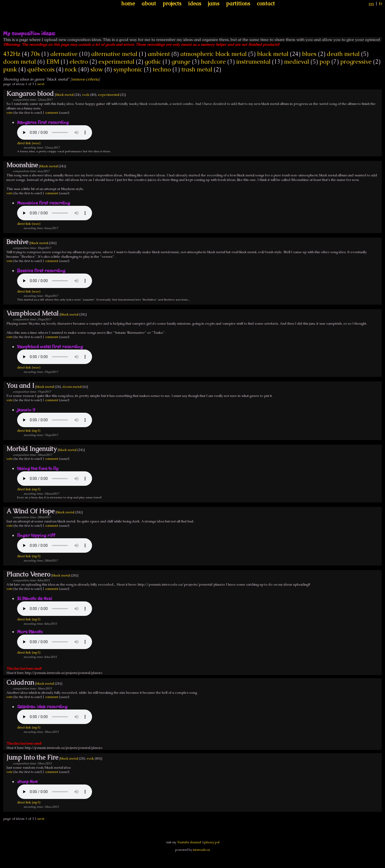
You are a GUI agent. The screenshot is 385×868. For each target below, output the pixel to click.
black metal (273, 54)
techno (162, 69)
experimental (116, 62)
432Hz (12, 54)
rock (71, 69)
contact (266, 3)
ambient (159, 54)
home (128, 3)
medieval (297, 62)
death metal (343, 54)
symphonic (128, 69)
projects (172, 3)
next (41, 84)
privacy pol (212, 842)
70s (35, 54)
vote (9, 113)
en (371, 3)
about (149, 3)
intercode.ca (201, 850)
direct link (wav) (29, 143)
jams (214, 3)
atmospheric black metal (214, 54)
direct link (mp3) (29, 431)
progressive (356, 62)
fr (381, 3)
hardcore (213, 62)
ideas (195, 3)
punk (10, 69)
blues (309, 54)
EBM (53, 62)
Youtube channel (189, 842)
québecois (41, 69)
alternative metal (114, 54)
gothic (153, 62)
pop (325, 62)
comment (52, 113)
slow (97, 69)
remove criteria (85, 79)
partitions (238, 3)
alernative (64, 54)
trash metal (197, 69)
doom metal (20, 62)
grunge (181, 62)
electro (79, 62)
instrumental (253, 62)
